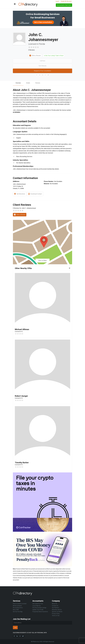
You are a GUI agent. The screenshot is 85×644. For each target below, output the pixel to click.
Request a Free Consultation (42, 71)
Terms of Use (56, 616)
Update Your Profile (38, 610)
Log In (57, 1)
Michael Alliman (22, 329)
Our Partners (55, 608)
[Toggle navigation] (15, 4)
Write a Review (35, 56)
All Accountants (17, 606)
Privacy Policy (56, 614)
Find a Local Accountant (20, 604)
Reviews (39, 83)
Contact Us (55, 606)
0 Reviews (32, 50)
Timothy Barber (22, 463)
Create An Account (66, 1)
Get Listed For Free (38, 604)
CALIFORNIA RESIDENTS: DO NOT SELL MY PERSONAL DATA (30, 633)
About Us (55, 604)
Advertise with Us (57, 610)
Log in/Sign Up (36, 606)
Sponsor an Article (57, 612)
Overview (18, 83)
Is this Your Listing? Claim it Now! (54, 56)
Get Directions (20, 194)
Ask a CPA (16, 610)
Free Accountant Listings (39, 608)
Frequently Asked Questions (40, 612)
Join (15, 628)
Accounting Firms (18, 608)
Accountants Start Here (64, 5)
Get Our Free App (18, 612)
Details (29, 83)
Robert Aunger (22, 396)
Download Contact (35, 194)
